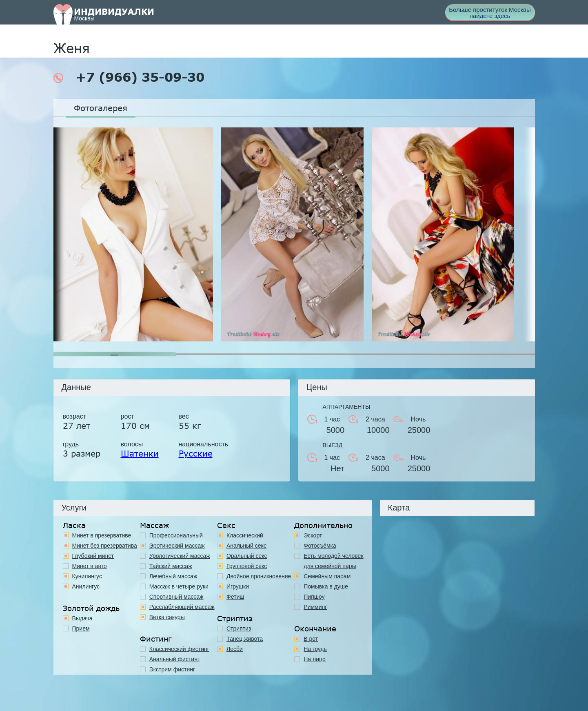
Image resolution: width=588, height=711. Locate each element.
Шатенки (140, 453)
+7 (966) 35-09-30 (129, 77)
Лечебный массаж (173, 576)
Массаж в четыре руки (179, 586)
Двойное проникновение (259, 576)
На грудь (315, 649)
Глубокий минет (93, 556)
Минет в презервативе (102, 535)
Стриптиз (239, 629)
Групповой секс (247, 566)
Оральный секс (247, 556)
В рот (311, 639)
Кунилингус (87, 576)
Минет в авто (90, 566)
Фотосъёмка (320, 546)
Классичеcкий (245, 535)
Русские (196, 453)
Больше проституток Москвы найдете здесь (490, 13)
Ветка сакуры (167, 617)
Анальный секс (246, 546)
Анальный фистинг (174, 659)
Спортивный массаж (176, 597)
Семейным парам (327, 576)
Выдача (82, 618)
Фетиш (235, 597)
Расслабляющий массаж (182, 607)
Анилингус (86, 586)
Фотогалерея (101, 108)
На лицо (314, 659)
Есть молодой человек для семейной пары (333, 561)
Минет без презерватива (105, 546)
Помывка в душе (326, 586)
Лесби (235, 649)
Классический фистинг (179, 649)
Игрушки (238, 586)
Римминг (315, 607)
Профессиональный (176, 535)
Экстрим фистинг (172, 669)
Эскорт (313, 535)
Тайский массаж (171, 566)
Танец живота (245, 639)
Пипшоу (314, 597)
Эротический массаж (177, 546)
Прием (81, 629)
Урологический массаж (180, 556)
